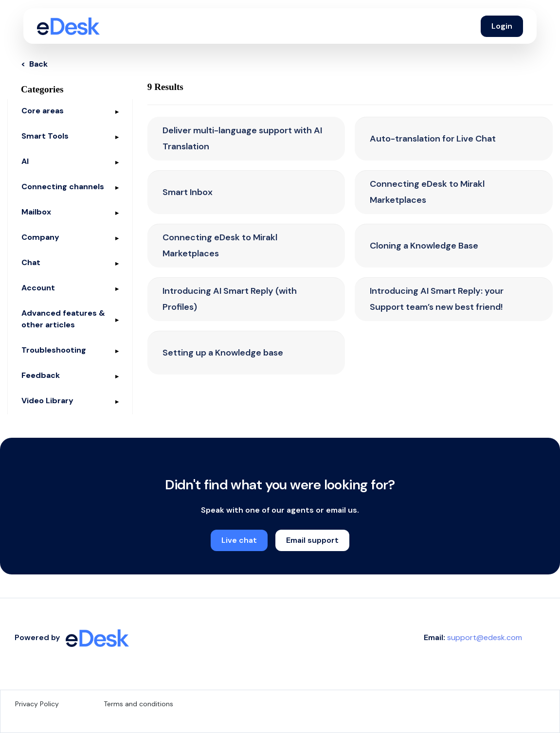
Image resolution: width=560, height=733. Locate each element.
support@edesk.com (485, 637)
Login (502, 26)
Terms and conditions (138, 704)
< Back (34, 64)
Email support (312, 540)
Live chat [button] (239, 540)
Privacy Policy (37, 704)
